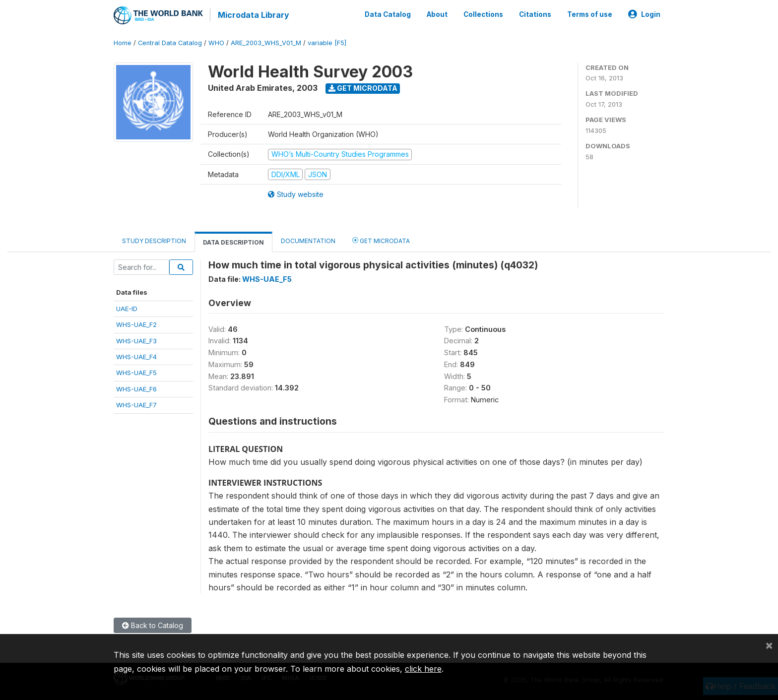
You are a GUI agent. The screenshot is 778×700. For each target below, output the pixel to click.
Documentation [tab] (308, 240)
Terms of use (590, 14)
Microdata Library (253, 15)
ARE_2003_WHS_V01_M (266, 42)
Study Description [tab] (154, 240)
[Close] (769, 645)
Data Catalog (388, 14)
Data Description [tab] (233, 241)
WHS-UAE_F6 (136, 387)
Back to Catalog (153, 624)
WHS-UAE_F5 (136, 372)
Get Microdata (363, 87)
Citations (535, 14)
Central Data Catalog (170, 42)
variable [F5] (327, 42)
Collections (483, 14)
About (437, 14)
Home (123, 42)
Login (644, 14)
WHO (216, 42)
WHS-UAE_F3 (136, 339)
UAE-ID (127, 307)
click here (423, 669)
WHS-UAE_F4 (136, 356)
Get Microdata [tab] (381, 239)
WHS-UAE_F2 (136, 323)
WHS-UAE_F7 (136, 404)
